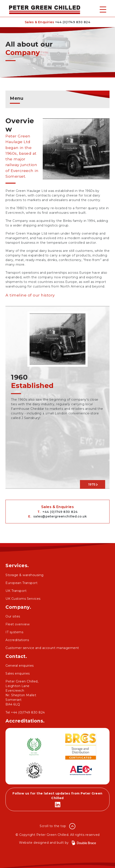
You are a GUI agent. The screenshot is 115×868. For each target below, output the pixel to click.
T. (58, 512)
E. (57, 516)
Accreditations (17, 640)
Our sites (13, 616)
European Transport (21, 583)
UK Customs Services (23, 599)
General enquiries (20, 666)
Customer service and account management (42, 648)
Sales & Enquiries (58, 22)
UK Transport (16, 591)
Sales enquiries (18, 673)
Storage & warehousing (25, 575)
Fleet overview (18, 624)
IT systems (14, 632)
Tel (25, 712)
